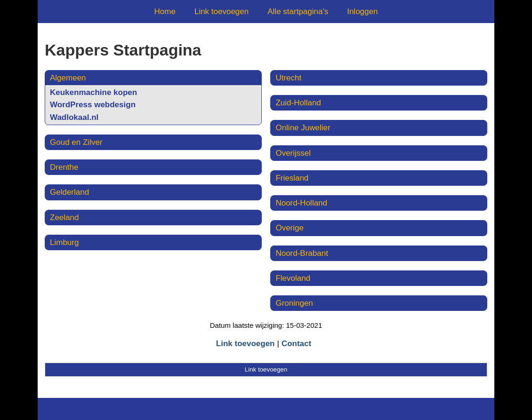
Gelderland (69, 192)
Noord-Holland (301, 203)
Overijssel (293, 153)
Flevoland (293, 278)
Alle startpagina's (298, 12)
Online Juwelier (303, 128)
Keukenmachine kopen (93, 92)
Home (165, 12)
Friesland (292, 178)
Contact (296, 344)
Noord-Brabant (302, 253)
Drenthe (64, 167)
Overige (290, 228)
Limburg (64, 242)
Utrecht (288, 78)
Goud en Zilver (76, 142)
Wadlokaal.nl (74, 117)
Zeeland (64, 218)
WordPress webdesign (93, 105)
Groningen (294, 303)
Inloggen (362, 12)
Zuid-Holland (298, 103)
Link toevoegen (222, 12)
